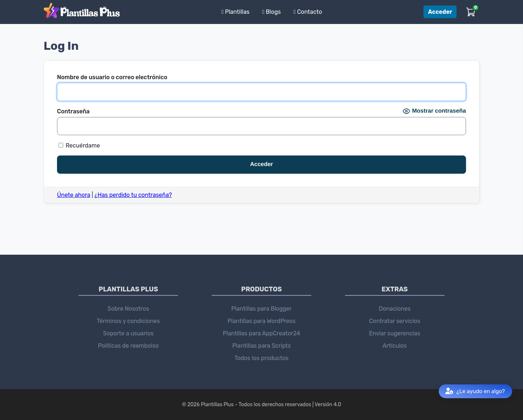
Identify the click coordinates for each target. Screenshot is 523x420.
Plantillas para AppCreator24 (262, 333)
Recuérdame (79, 146)
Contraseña (73, 111)
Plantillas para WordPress (262, 321)
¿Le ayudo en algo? (475, 391)
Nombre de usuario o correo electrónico (112, 77)
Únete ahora (74, 195)
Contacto (308, 12)
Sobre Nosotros (128, 309)
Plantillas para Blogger (261, 309)
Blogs (271, 12)
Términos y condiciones (129, 321)
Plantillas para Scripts (261, 346)
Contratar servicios (395, 321)
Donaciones (395, 309)
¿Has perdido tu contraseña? (133, 195)
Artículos (395, 346)
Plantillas (236, 12)
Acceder (440, 12)
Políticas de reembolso (128, 346)
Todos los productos (261, 358)
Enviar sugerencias (395, 333)
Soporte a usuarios (128, 333)
